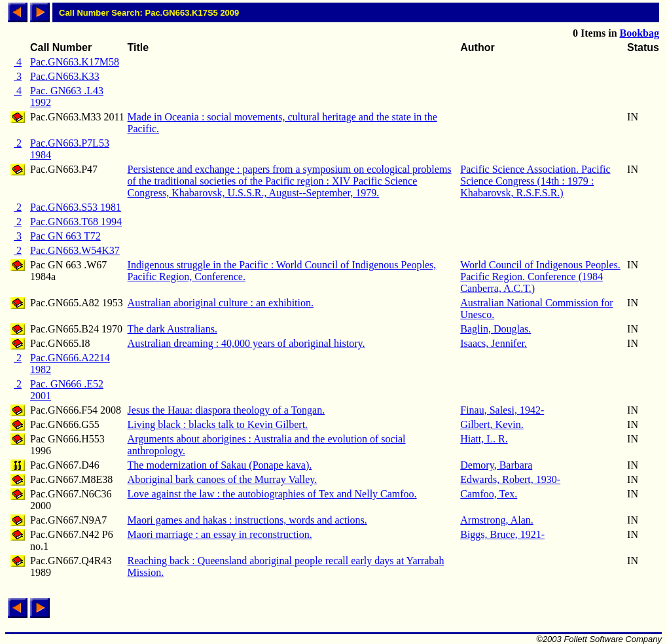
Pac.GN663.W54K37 (75, 250)
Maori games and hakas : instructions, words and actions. (247, 520)
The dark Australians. (172, 329)
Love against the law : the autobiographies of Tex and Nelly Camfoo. (272, 494)
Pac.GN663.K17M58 (75, 62)
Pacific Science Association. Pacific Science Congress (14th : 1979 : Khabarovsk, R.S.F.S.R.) (535, 181)
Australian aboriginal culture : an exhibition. (221, 303)
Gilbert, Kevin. (492, 424)
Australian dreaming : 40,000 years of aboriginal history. (246, 343)
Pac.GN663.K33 (65, 76)
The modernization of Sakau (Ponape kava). (220, 465)
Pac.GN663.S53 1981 (76, 207)
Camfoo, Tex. (489, 494)
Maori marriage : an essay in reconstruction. (220, 534)
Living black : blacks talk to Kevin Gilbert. (218, 424)
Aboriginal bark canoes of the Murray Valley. (223, 479)
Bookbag (640, 33)
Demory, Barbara (496, 465)
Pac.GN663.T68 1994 (76, 222)
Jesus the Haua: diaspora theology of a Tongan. (226, 410)
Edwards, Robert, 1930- (510, 479)
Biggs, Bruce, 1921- (502, 534)
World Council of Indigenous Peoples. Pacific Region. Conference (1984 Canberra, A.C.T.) (540, 277)
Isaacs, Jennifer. (494, 343)
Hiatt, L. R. (484, 439)
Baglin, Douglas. (496, 329)
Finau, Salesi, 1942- (502, 410)
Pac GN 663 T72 (65, 236)
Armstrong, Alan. (497, 520)
